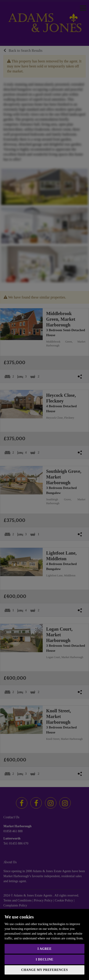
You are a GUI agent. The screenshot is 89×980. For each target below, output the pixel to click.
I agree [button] (44, 949)
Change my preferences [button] (44, 970)
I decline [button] (44, 959)
